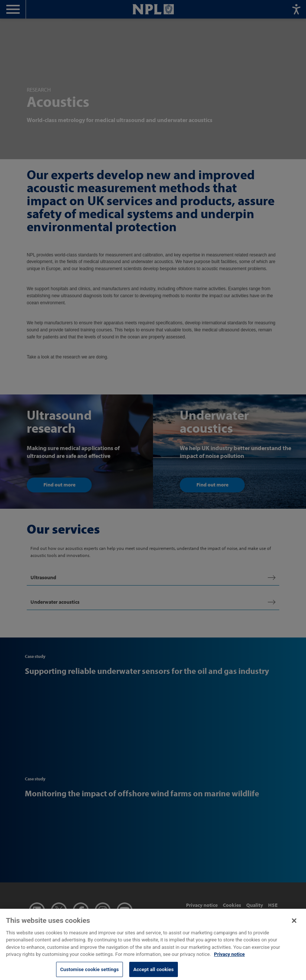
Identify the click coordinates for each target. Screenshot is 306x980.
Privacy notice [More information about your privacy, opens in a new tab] (229, 958)
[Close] (294, 924)
